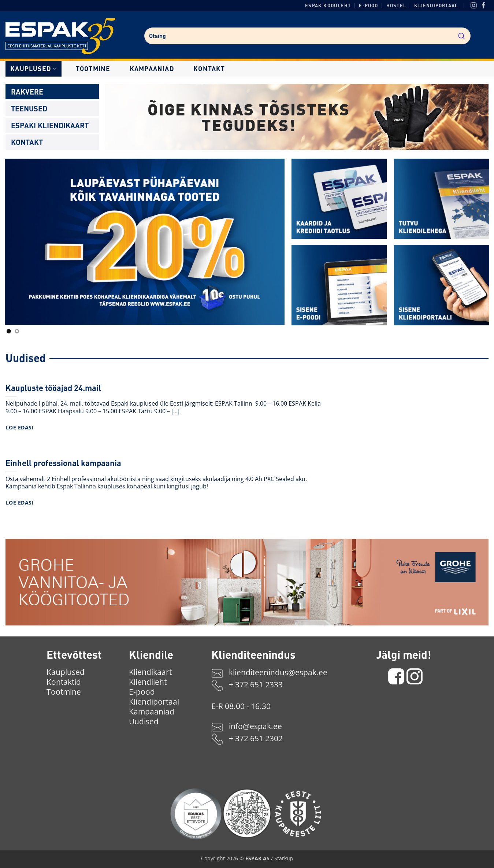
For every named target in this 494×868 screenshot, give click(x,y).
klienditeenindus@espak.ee (278, 672)
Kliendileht (148, 682)
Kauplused (33, 69)
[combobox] (307, 36)
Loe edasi (20, 427)
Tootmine (93, 69)
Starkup (284, 858)
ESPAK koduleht (328, 5)
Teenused (29, 108)
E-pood (368, 5)
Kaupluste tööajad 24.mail (53, 388)
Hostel (396, 5)
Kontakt (209, 69)
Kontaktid (64, 682)
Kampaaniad (152, 69)
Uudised (144, 721)
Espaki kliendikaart (50, 125)
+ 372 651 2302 (256, 738)
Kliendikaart (150, 672)
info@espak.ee (255, 726)
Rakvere (27, 92)
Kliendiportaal (436, 5)
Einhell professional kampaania (63, 463)
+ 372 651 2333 (256, 684)
